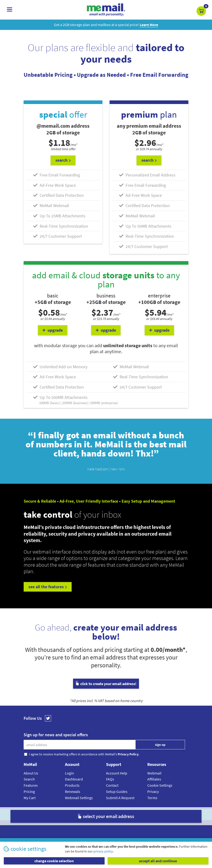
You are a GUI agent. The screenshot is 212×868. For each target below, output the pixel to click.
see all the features (48, 587)
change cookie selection (54, 861)
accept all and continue (158, 861)
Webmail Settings (79, 798)
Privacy (153, 791)
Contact (112, 785)
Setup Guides (117, 791)
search (63, 160)
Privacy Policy (117, 815)
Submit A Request (120, 798)
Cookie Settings (160, 785)
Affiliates (154, 779)
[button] (201, 11)
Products (72, 785)
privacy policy (103, 851)
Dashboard (74, 779)
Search (29, 779)
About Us (31, 773)
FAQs (110, 779)
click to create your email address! (106, 684)
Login (69, 773)
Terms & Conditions (139, 815)
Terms (152, 798)
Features (31, 785)
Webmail (154, 773)
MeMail (75, 815)
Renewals (73, 791)
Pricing (29, 791)
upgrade (53, 330)
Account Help (117, 773)
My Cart (30, 798)
